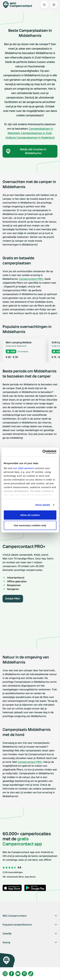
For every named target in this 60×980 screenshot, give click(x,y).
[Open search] (44, 5)
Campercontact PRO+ (31, 279)
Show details (43, 505)
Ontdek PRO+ (13, 599)
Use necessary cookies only (30, 525)
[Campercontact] (19, 5)
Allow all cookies (30, 515)
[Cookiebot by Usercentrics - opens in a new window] (43, 452)
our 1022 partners (24, 468)
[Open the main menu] (54, 5)
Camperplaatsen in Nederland (36, 138)
